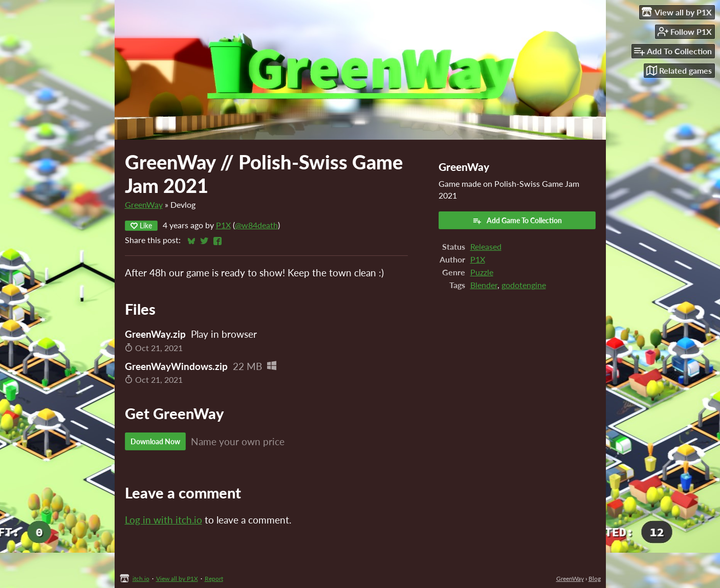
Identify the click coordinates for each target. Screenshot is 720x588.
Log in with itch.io (163, 520)
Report (214, 579)
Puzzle (482, 272)
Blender (484, 285)
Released (486, 246)
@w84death (256, 225)
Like (141, 225)
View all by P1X (177, 579)
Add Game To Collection (517, 221)
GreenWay (144, 204)
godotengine (524, 285)
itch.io (141, 579)
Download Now (155, 441)
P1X (223, 225)
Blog (595, 579)
